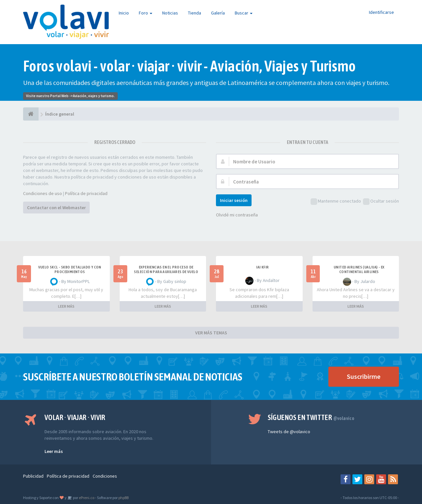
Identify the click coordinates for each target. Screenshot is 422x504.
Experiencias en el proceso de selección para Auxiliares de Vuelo (166, 269)
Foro (146, 13)
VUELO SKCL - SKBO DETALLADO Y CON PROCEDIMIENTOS (70, 269)
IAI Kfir (262, 267)
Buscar (244, 13)
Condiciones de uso (43, 193)
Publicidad (33, 476)
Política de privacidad (86, 193)
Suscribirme (364, 376)
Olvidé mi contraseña (237, 215)
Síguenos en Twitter (311, 417)
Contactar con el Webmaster (56, 208)
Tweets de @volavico (289, 432)
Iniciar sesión (234, 200)
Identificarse (381, 12)
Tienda (195, 13)
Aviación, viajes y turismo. (94, 96)
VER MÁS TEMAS (211, 333)
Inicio (124, 13)
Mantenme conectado (336, 201)
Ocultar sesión (381, 201)
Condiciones (105, 476)
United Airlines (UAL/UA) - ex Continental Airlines (359, 269)
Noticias (170, 13)
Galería (218, 13)
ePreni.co (86, 498)
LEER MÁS (66, 306)
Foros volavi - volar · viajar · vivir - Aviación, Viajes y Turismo (189, 66)
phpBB (123, 498)
